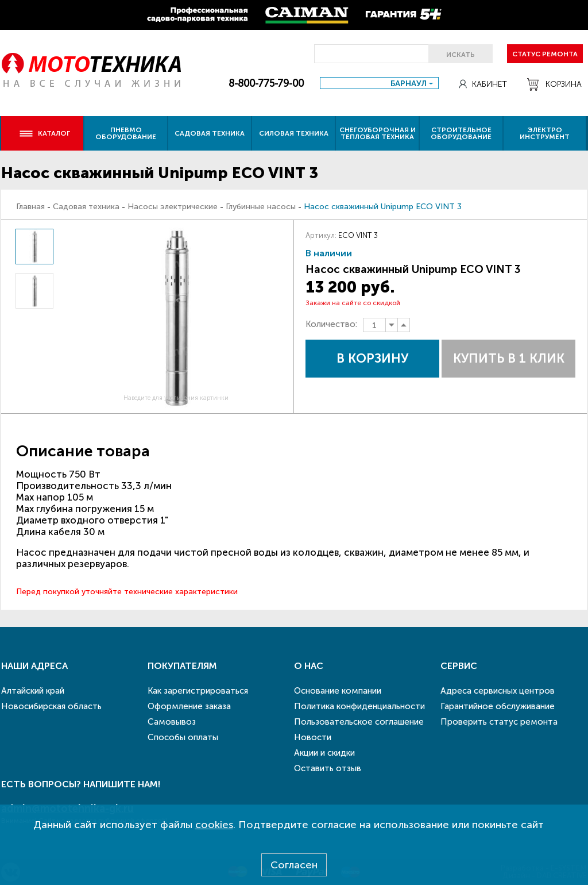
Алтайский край (33, 691)
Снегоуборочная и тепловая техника (378, 133)
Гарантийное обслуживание (498, 706)
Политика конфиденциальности (359, 706)
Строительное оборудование (461, 133)
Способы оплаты (183, 737)
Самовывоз (172, 722)
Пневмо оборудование (126, 133)
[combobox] (379, 83)
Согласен (294, 865)
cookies (214, 825)
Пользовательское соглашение (359, 722)
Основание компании (338, 691)
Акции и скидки (324, 753)
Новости (313, 737)
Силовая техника (294, 133)
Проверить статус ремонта (499, 722)
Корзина (554, 84)
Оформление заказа (189, 706)
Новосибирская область (51, 706)
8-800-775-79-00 (266, 83)
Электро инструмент (545, 133)
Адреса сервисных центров (498, 691)
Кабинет (483, 84)
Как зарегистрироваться (198, 691)
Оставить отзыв (328, 768)
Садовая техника (210, 133)
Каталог (45, 133)
